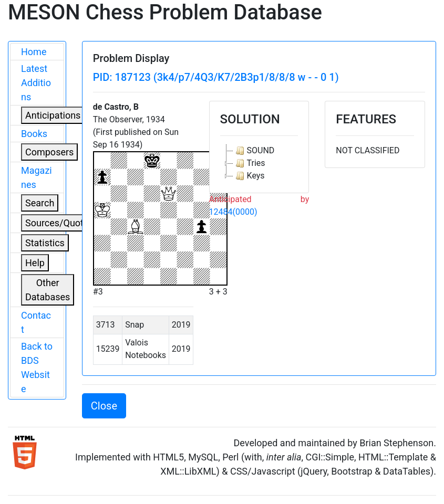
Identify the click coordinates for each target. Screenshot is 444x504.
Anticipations (53, 115)
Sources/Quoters (61, 223)
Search (40, 203)
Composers (49, 152)
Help (35, 263)
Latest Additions (36, 83)
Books (34, 134)
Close (104, 406)
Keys (249, 176)
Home (34, 52)
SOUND (254, 151)
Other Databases (48, 290)
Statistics (45, 243)
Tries (249, 163)
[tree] (259, 163)
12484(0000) (233, 212)
